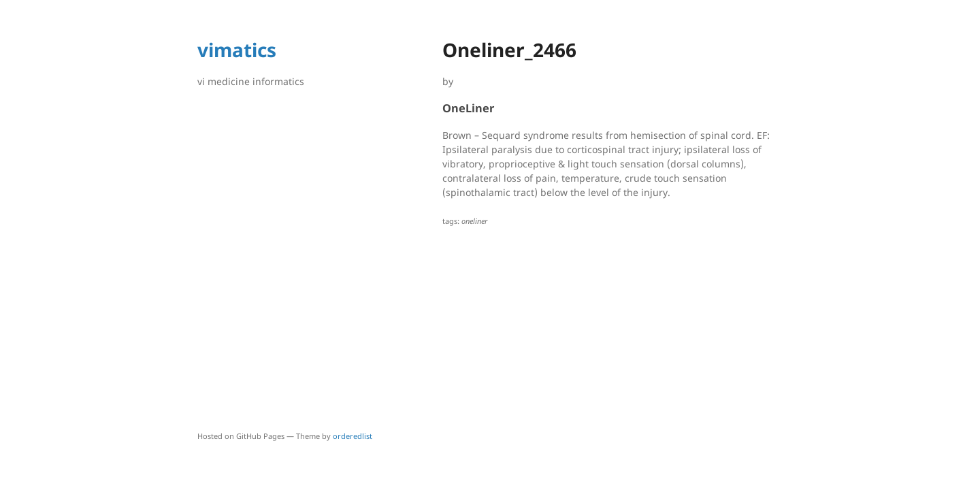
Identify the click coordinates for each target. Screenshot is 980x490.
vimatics (237, 50)
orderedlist (353, 436)
